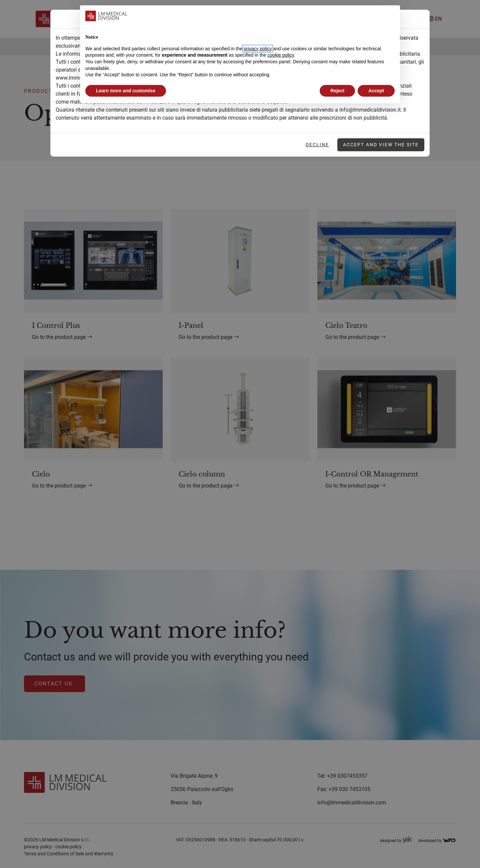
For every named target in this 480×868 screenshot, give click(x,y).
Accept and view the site (381, 145)
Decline (317, 145)
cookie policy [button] (280, 55)
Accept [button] (376, 91)
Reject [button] (337, 91)
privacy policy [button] (258, 49)
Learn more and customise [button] (126, 91)
